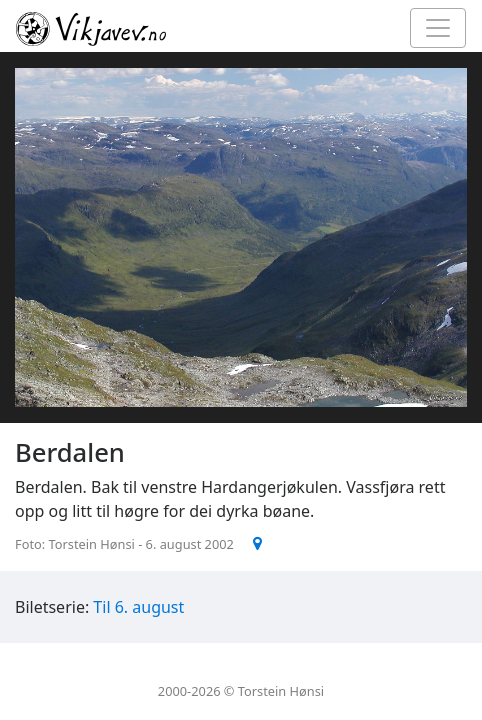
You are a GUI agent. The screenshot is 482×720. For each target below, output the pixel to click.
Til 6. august (138, 607)
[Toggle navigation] (438, 28)
